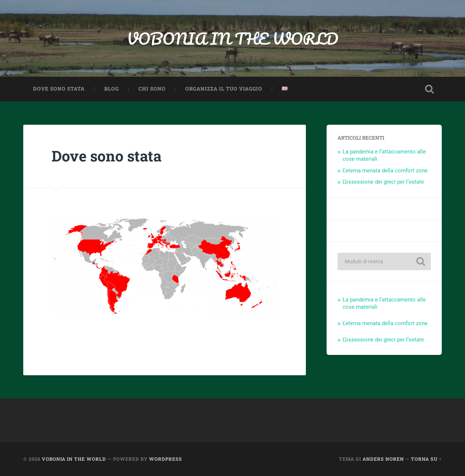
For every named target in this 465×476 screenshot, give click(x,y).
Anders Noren (383, 459)
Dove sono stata (59, 89)
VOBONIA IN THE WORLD (232, 38)
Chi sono (152, 89)
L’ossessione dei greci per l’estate (383, 182)
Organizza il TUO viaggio (224, 89)
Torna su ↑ (426, 459)
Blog (112, 89)
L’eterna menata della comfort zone (385, 171)
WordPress (165, 459)
